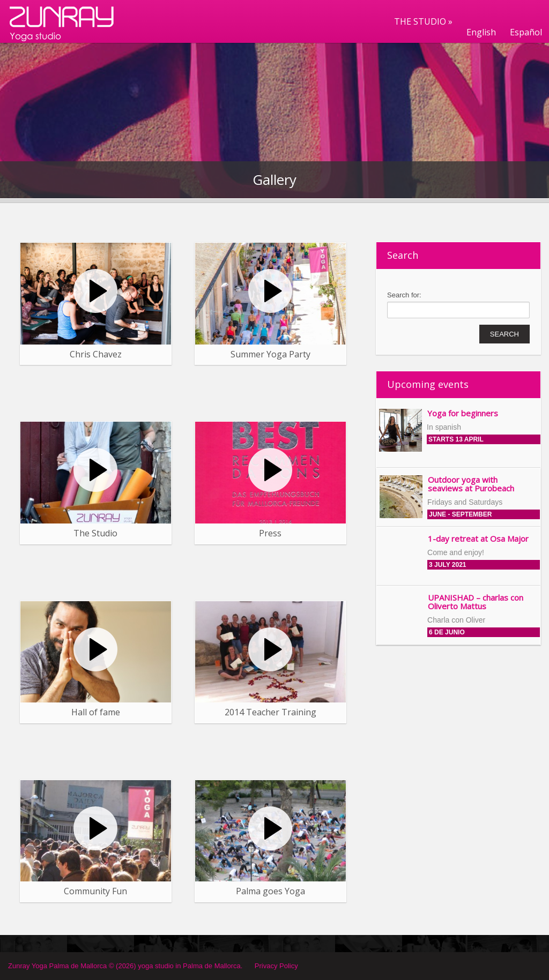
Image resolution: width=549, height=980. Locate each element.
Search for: (404, 295)
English (481, 32)
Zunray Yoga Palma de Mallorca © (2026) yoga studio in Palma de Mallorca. (125, 966)
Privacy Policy (276, 966)
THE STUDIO (423, 21)
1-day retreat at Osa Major (478, 538)
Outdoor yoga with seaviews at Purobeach (471, 484)
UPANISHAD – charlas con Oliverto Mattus (476, 602)
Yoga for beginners (463, 413)
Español (526, 32)
